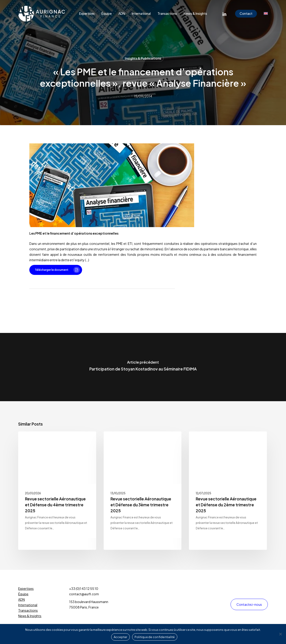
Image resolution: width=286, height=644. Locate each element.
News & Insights (30, 616)
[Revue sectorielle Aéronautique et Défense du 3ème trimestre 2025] (143, 491)
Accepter (120, 637)
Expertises (26, 588)
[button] (56, 270)
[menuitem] (266, 14)
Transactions (28, 610)
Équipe (23, 594)
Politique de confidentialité (155, 637)
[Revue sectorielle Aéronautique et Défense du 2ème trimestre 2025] (228, 491)
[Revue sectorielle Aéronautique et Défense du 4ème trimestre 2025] (57, 491)
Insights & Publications (143, 58)
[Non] (280, 634)
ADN (21, 599)
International (28, 605)
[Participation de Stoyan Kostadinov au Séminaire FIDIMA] (143, 367)
